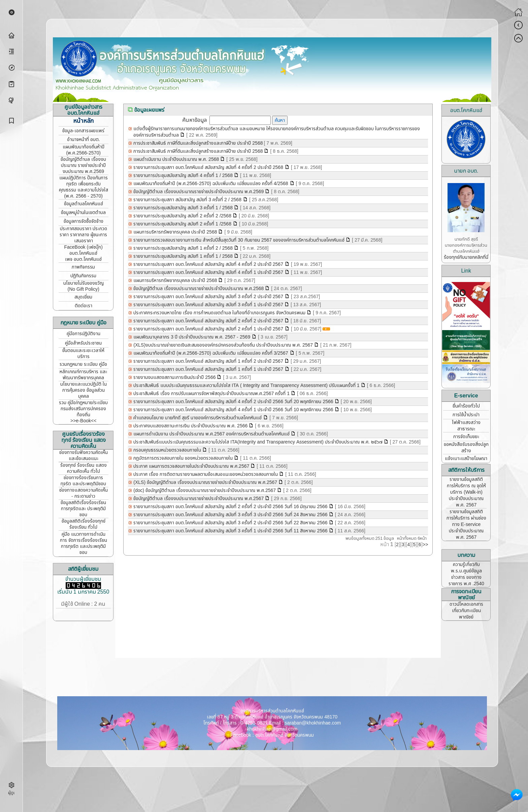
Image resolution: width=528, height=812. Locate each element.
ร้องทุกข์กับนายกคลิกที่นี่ (466, 257)
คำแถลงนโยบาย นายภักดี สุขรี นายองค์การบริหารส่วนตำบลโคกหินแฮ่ (198, 418)
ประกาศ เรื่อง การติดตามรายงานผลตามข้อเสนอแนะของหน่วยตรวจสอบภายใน (206, 474)
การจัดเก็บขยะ (466, 437)
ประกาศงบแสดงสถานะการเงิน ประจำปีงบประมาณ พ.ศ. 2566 (190, 426)
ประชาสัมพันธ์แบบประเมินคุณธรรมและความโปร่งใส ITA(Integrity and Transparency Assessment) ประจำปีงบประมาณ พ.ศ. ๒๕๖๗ (258, 442)
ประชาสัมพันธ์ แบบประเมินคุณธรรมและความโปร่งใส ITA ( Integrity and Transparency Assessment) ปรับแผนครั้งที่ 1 (246, 385)
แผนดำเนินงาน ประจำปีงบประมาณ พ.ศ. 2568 (176, 159)
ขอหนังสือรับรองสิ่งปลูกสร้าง (466, 448)
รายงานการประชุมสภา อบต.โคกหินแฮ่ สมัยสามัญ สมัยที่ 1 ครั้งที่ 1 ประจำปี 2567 (209, 369)
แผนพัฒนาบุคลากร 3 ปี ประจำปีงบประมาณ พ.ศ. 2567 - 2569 (192, 337)
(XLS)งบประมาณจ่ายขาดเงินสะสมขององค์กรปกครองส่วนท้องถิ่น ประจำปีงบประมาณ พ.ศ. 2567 (223, 345)
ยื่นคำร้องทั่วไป (466, 406)
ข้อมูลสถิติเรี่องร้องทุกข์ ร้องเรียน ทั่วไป (84, 524)
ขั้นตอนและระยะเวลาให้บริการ (83, 354)
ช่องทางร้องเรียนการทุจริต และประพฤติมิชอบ (83, 481)
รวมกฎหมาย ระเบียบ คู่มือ (83, 364)
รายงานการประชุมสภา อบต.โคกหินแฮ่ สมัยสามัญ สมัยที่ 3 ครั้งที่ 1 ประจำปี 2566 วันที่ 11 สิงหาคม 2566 (230, 531)
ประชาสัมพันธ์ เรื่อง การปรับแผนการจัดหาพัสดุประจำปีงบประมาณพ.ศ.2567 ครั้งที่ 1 (211, 394)
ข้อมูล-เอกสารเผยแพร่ (83, 131)
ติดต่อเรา (84, 306)
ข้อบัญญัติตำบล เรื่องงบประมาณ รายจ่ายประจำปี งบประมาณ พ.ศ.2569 (83, 165)
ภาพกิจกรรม (83, 267)
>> (425, 545)
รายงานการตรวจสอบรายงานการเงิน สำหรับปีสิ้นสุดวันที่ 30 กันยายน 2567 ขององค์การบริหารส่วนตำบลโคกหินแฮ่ (239, 240)
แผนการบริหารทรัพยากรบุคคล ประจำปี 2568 (175, 232)
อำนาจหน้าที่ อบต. (84, 139)
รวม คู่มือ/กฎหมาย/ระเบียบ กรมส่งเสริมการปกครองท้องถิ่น (83, 409)
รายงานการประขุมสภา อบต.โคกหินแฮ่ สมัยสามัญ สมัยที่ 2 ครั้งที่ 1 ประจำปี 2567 (209, 329)
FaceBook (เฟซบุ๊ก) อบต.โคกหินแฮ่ (83, 250)
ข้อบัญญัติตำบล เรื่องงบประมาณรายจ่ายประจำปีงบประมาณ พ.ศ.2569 (199, 192)
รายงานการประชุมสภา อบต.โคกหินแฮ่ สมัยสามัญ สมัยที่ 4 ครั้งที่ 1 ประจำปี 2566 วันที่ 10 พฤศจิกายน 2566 (233, 410)
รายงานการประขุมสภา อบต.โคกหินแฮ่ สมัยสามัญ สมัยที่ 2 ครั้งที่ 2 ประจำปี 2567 (208, 321)
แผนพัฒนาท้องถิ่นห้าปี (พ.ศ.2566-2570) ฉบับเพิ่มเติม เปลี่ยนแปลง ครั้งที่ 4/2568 (211, 184)
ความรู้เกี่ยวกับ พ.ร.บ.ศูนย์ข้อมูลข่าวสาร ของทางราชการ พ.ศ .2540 (466, 574)
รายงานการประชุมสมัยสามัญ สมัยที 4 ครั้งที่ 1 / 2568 (183, 175)
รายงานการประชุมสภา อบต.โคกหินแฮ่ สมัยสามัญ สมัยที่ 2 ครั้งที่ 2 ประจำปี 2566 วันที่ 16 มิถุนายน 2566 (230, 507)
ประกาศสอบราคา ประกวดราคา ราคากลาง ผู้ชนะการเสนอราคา (83, 235)
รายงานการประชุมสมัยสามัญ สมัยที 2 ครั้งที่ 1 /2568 (183, 224)
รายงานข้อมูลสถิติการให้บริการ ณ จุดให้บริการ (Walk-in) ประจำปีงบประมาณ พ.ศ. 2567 (466, 492)
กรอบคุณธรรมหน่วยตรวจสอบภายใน (167, 450)
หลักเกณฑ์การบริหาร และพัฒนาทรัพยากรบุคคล (83, 375)
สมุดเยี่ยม (83, 297)
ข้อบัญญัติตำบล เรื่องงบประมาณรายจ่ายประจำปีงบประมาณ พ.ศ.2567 (199, 499)
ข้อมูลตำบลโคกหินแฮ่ (84, 204)
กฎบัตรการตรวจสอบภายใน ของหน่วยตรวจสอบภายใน (183, 458)
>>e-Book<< (83, 421)
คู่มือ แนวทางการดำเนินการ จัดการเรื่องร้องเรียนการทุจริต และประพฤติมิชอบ (84, 543)
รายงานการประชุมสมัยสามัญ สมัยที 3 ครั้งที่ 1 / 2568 (183, 208)
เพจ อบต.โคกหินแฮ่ (83, 259)
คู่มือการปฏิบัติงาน (84, 334)
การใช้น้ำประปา (466, 415)
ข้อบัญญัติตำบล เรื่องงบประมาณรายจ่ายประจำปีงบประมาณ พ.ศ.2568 (199, 289)
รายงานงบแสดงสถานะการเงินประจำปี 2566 (174, 377)
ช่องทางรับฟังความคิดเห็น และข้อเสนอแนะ (84, 455)
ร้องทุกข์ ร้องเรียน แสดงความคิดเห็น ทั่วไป (84, 468)
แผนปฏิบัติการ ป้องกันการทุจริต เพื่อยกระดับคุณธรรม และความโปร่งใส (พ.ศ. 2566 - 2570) (84, 187)
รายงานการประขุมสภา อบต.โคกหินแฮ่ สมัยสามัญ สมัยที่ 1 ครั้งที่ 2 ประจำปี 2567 (208, 361)
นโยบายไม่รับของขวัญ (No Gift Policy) (84, 286)
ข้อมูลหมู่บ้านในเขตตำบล (83, 213)
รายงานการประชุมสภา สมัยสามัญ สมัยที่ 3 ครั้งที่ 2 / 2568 (188, 200)
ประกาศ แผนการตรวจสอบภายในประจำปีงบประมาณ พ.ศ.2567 (191, 466)
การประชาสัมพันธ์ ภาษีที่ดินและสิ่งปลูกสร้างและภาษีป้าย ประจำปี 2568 (198, 143)
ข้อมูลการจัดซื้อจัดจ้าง (84, 221)
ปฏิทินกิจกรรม (83, 276)
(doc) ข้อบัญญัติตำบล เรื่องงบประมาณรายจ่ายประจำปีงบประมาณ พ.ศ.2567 (205, 490)
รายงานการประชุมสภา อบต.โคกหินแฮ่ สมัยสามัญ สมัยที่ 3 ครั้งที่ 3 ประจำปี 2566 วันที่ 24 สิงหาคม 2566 (230, 515)
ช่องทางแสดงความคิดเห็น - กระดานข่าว (84, 493)
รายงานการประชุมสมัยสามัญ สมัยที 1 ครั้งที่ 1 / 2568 (183, 256)
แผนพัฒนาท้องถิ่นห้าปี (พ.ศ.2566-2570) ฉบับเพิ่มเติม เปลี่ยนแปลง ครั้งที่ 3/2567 (211, 353)
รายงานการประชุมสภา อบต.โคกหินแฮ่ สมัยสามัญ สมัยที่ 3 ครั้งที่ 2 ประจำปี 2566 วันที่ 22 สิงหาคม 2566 (230, 523)
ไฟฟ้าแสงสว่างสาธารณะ (466, 426)
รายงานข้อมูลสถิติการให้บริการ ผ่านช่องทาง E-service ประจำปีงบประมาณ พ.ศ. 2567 (466, 524)
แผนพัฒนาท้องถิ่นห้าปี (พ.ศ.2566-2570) (84, 150)
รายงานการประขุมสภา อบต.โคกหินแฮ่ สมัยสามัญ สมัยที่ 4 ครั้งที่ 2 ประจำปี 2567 (209, 264)
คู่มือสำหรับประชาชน (83, 343)
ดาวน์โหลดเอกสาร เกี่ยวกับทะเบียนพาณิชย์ (466, 611)
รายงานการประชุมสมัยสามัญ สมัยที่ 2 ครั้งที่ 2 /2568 (182, 216)
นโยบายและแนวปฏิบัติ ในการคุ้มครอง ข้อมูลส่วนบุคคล (84, 390)
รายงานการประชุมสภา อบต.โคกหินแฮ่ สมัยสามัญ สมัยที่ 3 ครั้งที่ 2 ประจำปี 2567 (209, 297)
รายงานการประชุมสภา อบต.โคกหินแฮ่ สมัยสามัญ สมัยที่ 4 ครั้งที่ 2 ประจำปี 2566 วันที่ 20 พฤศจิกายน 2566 (233, 402)
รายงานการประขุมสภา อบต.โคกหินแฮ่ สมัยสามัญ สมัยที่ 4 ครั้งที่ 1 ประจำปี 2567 (209, 272)
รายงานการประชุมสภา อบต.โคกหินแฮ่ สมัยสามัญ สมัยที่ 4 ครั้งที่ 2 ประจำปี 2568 (209, 167)
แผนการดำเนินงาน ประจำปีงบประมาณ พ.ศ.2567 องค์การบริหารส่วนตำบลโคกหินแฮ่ (211, 434)
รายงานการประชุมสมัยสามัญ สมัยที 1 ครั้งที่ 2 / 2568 (183, 248)
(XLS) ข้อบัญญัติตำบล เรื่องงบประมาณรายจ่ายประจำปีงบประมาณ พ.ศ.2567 (205, 482)
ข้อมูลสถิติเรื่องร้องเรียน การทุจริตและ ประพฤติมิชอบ (83, 509)
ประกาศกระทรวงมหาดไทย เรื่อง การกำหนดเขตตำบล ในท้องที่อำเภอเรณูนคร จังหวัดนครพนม (219, 313)
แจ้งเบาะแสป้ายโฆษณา (466, 458)
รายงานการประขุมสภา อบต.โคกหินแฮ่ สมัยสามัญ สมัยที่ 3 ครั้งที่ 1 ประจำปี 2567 (208, 305)
